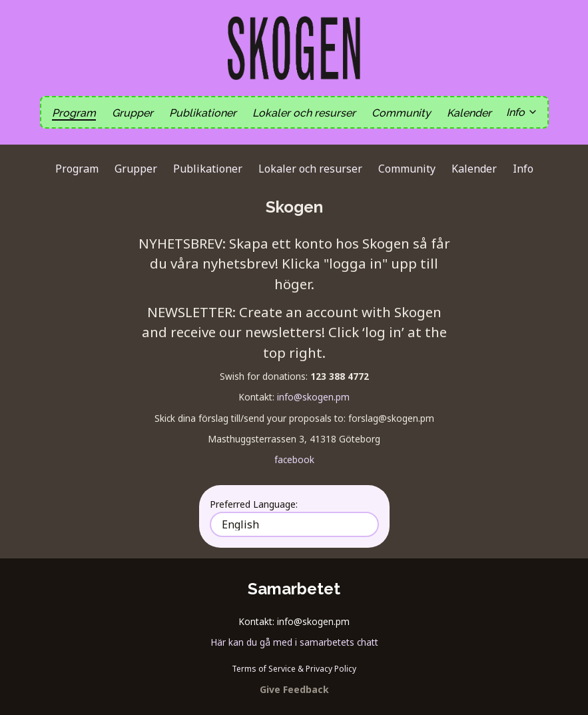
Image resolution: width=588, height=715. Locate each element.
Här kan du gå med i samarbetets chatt (294, 642)
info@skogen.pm (313, 397)
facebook (294, 459)
